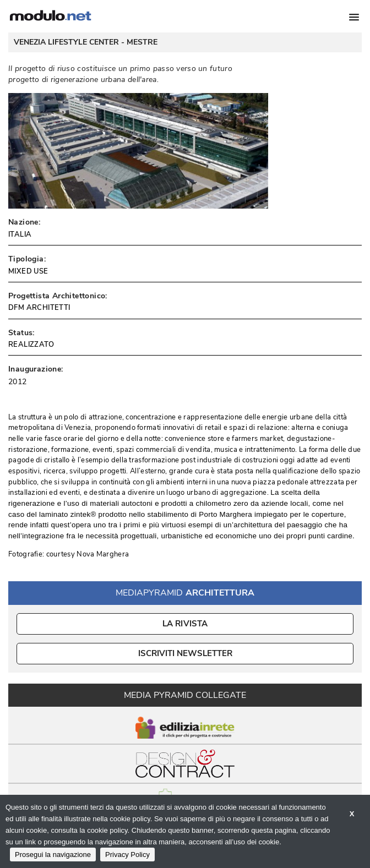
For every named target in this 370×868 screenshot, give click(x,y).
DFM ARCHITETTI (39, 308)
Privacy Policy (127, 855)
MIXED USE (28, 271)
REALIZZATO (31, 345)
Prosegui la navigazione (53, 855)
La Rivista (185, 624)
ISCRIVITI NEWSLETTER (185, 653)
